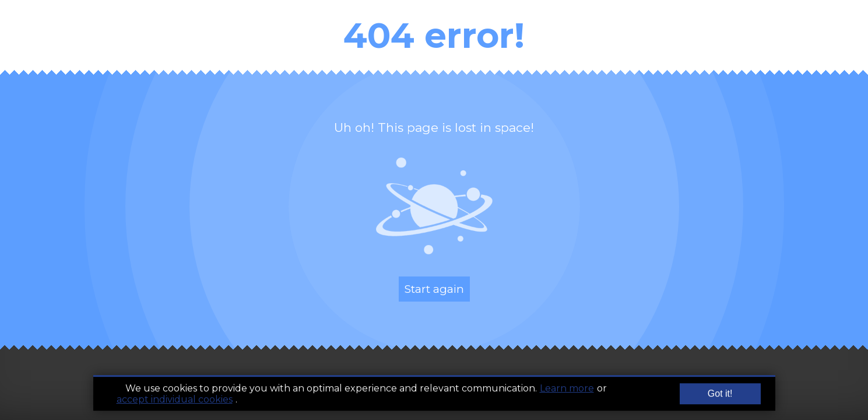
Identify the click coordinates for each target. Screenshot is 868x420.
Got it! (720, 395)
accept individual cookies (175, 401)
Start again (434, 289)
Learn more (567, 390)
